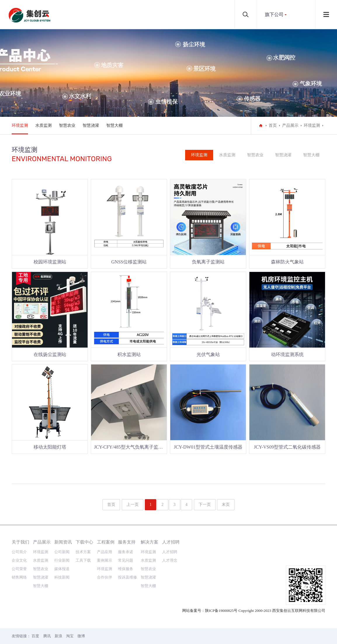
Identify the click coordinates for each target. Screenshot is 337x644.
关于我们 (20, 542)
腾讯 (47, 636)
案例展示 (105, 560)
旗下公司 (274, 14)
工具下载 (83, 560)
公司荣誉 (19, 569)
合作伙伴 (105, 577)
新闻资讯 (63, 542)
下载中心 (84, 542)
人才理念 (170, 560)
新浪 (58, 636)
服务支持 (127, 542)
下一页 (205, 505)
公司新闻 (62, 552)
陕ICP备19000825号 (221, 611)
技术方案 (83, 552)
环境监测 (20, 125)
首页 (273, 125)
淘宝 (70, 636)
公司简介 (19, 552)
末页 (226, 505)
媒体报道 (62, 569)
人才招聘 (171, 542)
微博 (81, 636)
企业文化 (19, 560)
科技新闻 (62, 577)
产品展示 (290, 125)
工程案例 (106, 542)
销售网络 (19, 577)
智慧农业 (67, 125)
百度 (35, 636)
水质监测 (44, 125)
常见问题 (126, 560)
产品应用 (105, 552)
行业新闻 (62, 560)
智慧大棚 (114, 125)
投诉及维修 (127, 577)
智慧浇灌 (91, 125)
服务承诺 (126, 552)
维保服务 (126, 569)
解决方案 (150, 542)
